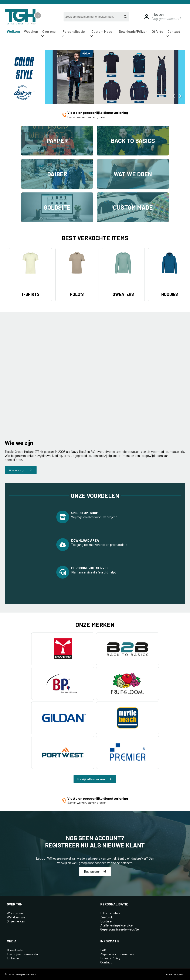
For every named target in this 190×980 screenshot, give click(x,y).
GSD (183, 974)
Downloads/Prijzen (133, 31)
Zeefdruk (107, 917)
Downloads (15, 950)
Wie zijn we (15, 913)
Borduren (107, 921)
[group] (95, 77)
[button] (28, 99)
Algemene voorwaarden (117, 954)
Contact (106, 962)
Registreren (95, 871)
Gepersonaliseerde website (120, 929)
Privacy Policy (110, 958)
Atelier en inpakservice (116, 925)
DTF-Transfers (110, 913)
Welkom (13, 32)
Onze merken (16, 921)
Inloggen (158, 14)
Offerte (157, 31)
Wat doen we (16, 917)
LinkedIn (13, 958)
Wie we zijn (20, 470)
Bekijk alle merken (94, 779)
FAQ (103, 950)
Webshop (31, 31)
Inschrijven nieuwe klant (24, 954)
